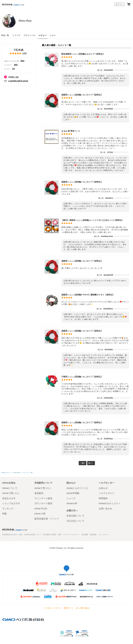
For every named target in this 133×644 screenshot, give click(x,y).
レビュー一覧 (28, 473)
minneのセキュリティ (110, 503)
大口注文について (75, 521)
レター (53, 35)
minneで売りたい (43, 488)
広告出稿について (75, 516)
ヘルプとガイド (107, 493)
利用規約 (103, 498)
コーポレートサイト (53, 608)
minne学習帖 (73, 493)
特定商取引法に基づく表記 (12, 535)
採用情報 (93, 535)
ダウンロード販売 (43, 503)
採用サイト (68, 608)
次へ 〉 (91, 463)
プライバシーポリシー (71, 535)
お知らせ (103, 488)
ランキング (8, 509)
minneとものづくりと (77, 488)
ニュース (71, 498)
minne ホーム (6, 473)
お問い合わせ (105, 509)
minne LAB (40, 514)
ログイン (120, 4)
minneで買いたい (11, 493)
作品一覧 (5, 35)
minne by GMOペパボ (13, 4)
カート (129, 4)
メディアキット (104, 535)
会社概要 (85, 535)
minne (15, 529)
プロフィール (29, 35)
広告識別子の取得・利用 (52, 535)
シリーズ (16, 35)
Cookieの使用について (33, 535)
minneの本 (72, 503)
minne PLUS (41, 509)
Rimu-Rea (31, 21)
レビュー (43, 35)
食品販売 (39, 493)
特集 (4, 514)
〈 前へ (82, 463)
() (18, 53)
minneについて (10, 488)
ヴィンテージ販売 (43, 498)
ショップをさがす (11, 503)
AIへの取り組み (82, 608)
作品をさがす (9, 498)
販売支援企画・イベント (47, 519)
